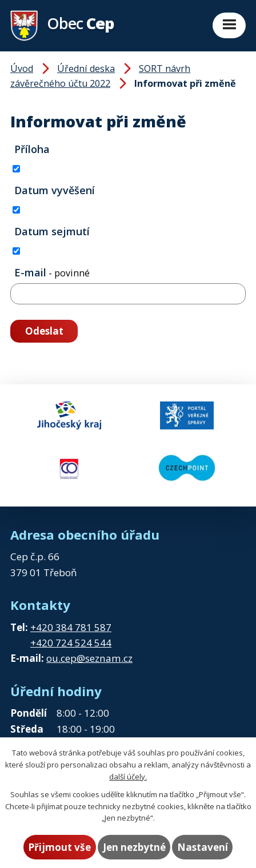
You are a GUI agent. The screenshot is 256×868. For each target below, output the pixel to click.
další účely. (128, 777)
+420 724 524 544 (71, 643)
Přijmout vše (59, 847)
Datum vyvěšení (55, 190)
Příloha (32, 149)
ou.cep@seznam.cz (89, 658)
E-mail (52, 272)
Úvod (22, 69)
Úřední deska (86, 69)
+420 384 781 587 (71, 627)
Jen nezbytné (134, 847)
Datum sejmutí (52, 231)
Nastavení (203, 847)
